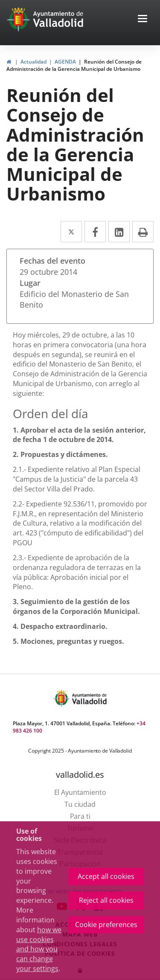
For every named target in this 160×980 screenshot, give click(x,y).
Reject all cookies (106, 900)
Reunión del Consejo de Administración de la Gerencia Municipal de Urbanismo (74, 65)
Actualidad (33, 62)
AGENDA (65, 62)
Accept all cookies (106, 876)
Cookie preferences (106, 925)
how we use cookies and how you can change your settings (39, 949)
